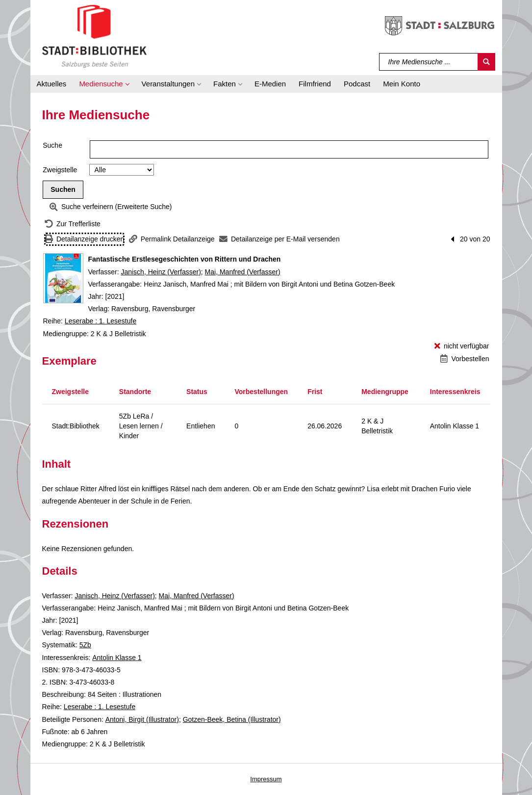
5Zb (85, 645)
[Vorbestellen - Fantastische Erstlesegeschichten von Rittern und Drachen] (465, 359)
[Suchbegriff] (429, 62)
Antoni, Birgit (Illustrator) (142, 719)
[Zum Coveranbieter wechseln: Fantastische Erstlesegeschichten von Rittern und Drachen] (63, 278)
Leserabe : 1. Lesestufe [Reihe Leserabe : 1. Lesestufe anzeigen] (101, 321)
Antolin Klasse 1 (117, 658)
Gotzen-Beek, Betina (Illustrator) (232, 719)
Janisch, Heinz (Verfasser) (161, 272)
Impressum (266, 779)
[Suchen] (486, 62)
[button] (104, 84)
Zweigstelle (60, 170)
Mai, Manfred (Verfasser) (243, 272)
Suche (52, 145)
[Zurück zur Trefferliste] (73, 224)
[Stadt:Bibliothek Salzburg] (94, 36)
